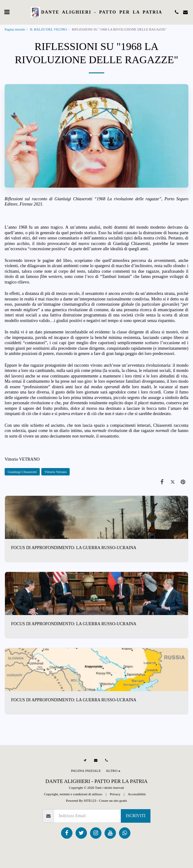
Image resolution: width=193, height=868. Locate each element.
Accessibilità (137, 794)
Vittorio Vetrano (55, 472)
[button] (7, 12)
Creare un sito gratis (113, 801)
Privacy (115, 794)
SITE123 (90, 801)
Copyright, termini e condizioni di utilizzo (73, 794)
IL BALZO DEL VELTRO (48, 29)
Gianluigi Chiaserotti (22, 472)
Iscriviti (136, 816)
